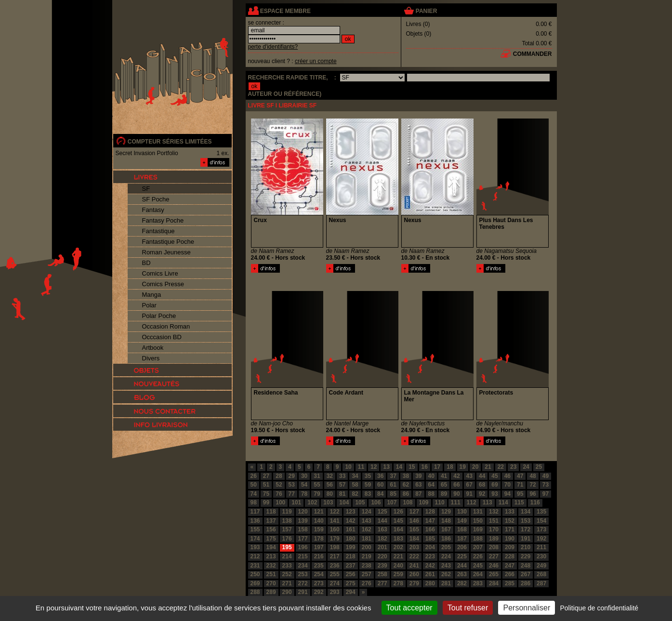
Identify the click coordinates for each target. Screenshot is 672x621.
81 (342, 494)
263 (462, 574)
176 (287, 539)
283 (478, 583)
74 (254, 494)
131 (478, 512)
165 (414, 529)
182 (382, 539)
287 (541, 583)
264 (478, 574)
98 (254, 502)
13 (386, 467)
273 (319, 583)
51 (266, 485)
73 (546, 485)
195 (287, 547)
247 (510, 566)
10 (348, 467)
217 (335, 556)
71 (520, 485)
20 (475, 467)
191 (526, 539)
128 (430, 512)
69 (494, 485)
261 (430, 574)
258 (382, 574)
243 (446, 566)
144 (382, 521)
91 (469, 494)
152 (510, 521)
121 (319, 512)
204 (430, 547)
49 (546, 476)
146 (414, 521)
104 (344, 502)
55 (317, 485)
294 (351, 592)
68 (482, 485)
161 (351, 529)
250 (255, 574)
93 (494, 494)
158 (303, 529)
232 (271, 566)
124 (367, 512)
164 (398, 529)
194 (271, 547)
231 (255, 566)
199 (351, 547)
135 (541, 512)
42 (456, 476)
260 (414, 574)
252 (287, 574)
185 (430, 539)
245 (478, 566)
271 (287, 583)
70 (507, 485)
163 (382, 529)
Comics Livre (160, 273)
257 (367, 574)
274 (335, 583)
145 (398, 521)
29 (292, 476)
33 (342, 476)
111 (456, 502)
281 (446, 583)
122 (335, 512)
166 (430, 529)
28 (279, 476)
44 (482, 476)
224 (446, 556)
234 (303, 566)
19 (463, 467)
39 (418, 476)
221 (398, 556)
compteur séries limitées (170, 142)
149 (462, 521)
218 (351, 556)
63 (418, 485)
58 (355, 485)
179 (335, 539)
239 (382, 566)
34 (355, 476)
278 (398, 583)
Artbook (153, 348)
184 (414, 539)
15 (412, 467)
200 (367, 547)
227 (494, 556)
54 (304, 485)
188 (478, 539)
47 (520, 476)
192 (541, 539)
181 (367, 539)
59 (368, 485)
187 (462, 539)
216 (319, 556)
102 (312, 502)
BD (146, 263)
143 (367, 521)
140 (319, 521)
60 (380, 485)
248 (526, 566)
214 (287, 556)
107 (392, 502)
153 (526, 521)
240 (398, 566)
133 (510, 512)
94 (507, 494)
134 (526, 512)
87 (418, 494)
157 (287, 529)
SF (146, 189)
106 (376, 502)
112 (472, 502)
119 (287, 512)
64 (431, 485)
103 (328, 502)
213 (271, 556)
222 (414, 556)
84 (380, 494)
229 (526, 556)
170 (494, 529)
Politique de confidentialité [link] (599, 608)
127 (414, 512)
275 (351, 583)
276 (367, 583)
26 (254, 476)
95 (520, 494)
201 (382, 547)
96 (533, 494)
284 (494, 583)
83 (368, 494)
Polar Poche (159, 316)
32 (330, 476)
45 (494, 476)
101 (296, 502)
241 (414, 566)
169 (478, 529)
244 (462, 566)
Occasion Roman (166, 326)
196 (303, 547)
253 (303, 574)
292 (319, 592)
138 (287, 521)
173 (541, 529)
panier (426, 11)
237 (351, 566)
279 (414, 583)
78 (304, 494)
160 (335, 529)
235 (319, 566)
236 (335, 566)
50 (254, 485)
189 (494, 539)
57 (342, 485)
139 (303, 521)
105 (360, 502)
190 (510, 539)
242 (430, 566)
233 (287, 566)
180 (351, 539)
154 (541, 521)
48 (533, 476)
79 (317, 494)
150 (478, 521)
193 (255, 547)
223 (430, 556)
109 (424, 502)
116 (535, 502)
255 (335, 574)
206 (462, 547)
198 (335, 547)
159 (319, 529)
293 (335, 592)
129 (446, 512)
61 (393, 485)
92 (482, 494)
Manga (152, 295)
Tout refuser (468, 608)
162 (367, 529)
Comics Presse (163, 284)
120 (303, 512)
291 (303, 592)
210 (526, 547)
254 (319, 574)
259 (398, 574)
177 (303, 539)
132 (494, 512)
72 (533, 485)
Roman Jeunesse (166, 252)
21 (488, 467)
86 (406, 494)
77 (292, 494)
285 (510, 583)
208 (494, 547)
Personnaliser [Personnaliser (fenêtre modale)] (527, 608)
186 (446, 539)
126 (398, 512)
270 (271, 583)
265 (494, 574)
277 (382, 583)
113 (488, 502)
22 (501, 467)
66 (456, 485)
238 (367, 566)
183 (398, 539)
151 (494, 521)
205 (446, 547)
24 (526, 467)
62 (406, 485)
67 (469, 485)
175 (271, 539)
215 (303, 556)
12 (374, 467)
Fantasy (153, 210)
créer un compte (316, 61)
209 (510, 547)
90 (456, 494)
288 (255, 592)
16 (425, 467)
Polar (149, 305)
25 (539, 467)
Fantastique (158, 231)
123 (351, 512)
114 (503, 502)
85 (393, 494)
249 (541, 566)
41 (444, 476)
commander (533, 54)
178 (319, 539)
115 (519, 502)
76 (279, 494)
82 (355, 494)
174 (255, 539)
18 (450, 467)
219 (367, 556)
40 (431, 476)
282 (462, 583)
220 (382, 556)
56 (330, 485)
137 (271, 521)
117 (255, 512)
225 (462, 556)
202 (398, 547)
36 (380, 476)
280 (430, 583)
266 (510, 574)
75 (266, 494)
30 (304, 476)
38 (406, 476)
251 (271, 574)
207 (478, 547)
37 (393, 476)
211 (541, 547)
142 (351, 521)
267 (526, 574)
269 (255, 583)
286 (526, 583)
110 (440, 502)
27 (266, 476)
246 (494, 566)
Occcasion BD (162, 337)
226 (478, 556)
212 (255, 556)
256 (351, 574)
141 (335, 521)
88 (431, 494)
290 (287, 592)
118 (271, 512)
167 (446, 529)
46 (507, 476)
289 (271, 592)
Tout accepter (409, 608)
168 (462, 529)
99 (266, 502)
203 (414, 547)
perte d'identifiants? (273, 47)
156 (271, 529)
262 (446, 574)
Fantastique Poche (168, 242)
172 (526, 529)
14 (399, 467)
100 (280, 502)
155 (255, 529)
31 (317, 476)
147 (430, 521)
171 (510, 529)
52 (279, 485)
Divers (151, 358)
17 (437, 467)
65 (444, 485)
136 (255, 521)
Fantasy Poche (163, 220)
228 (510, 556)
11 (361, 467)
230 (541, 556)
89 (444, 494)
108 (408, 502)
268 (541, 574)
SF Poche (156, 199)
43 (469, 476)
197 (319, 547)
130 (462, 512)
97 (546, 494)
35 (368, 476)
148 (446, 521)
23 (513, 467)
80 (330, 494)
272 (303, 583)
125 (382, 512)
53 (292, 485)
